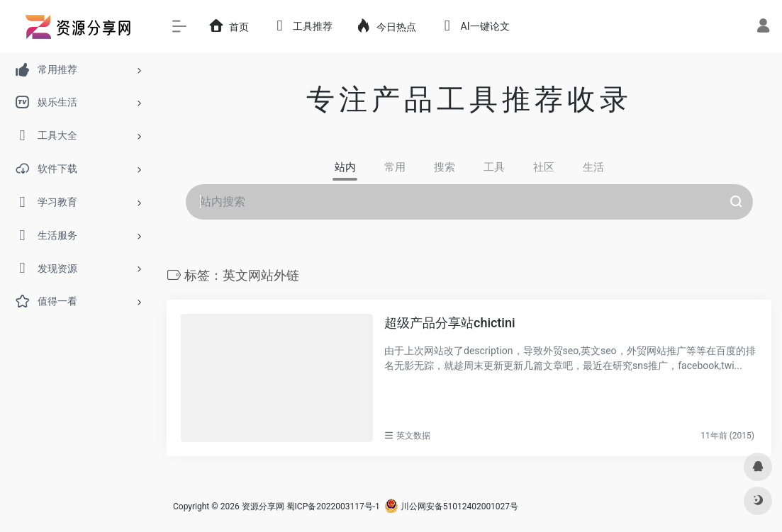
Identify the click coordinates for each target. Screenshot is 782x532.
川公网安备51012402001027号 (451, 506)
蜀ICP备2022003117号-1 (333, 506)
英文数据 (413, 436)
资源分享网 (263, 506)
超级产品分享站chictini (450, 323)
